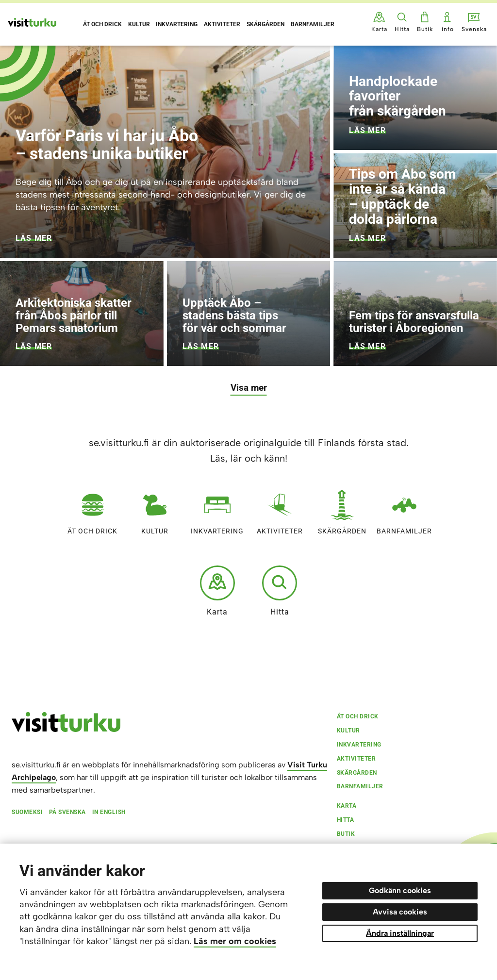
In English (109, 812)
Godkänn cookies (400, 890)
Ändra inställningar (400, 933)
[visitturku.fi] (66, 730)
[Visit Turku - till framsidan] (32, 22)
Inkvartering (217, 510)
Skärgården (342, 510)
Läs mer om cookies (235, 941)
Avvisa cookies (400, 912)
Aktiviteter (280, 510)
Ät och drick (92, 510)
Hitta (280, 591)
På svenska (67, 812)
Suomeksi (27, 812)
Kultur (155, 510)
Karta (217, 591)
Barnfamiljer (404, 510)
